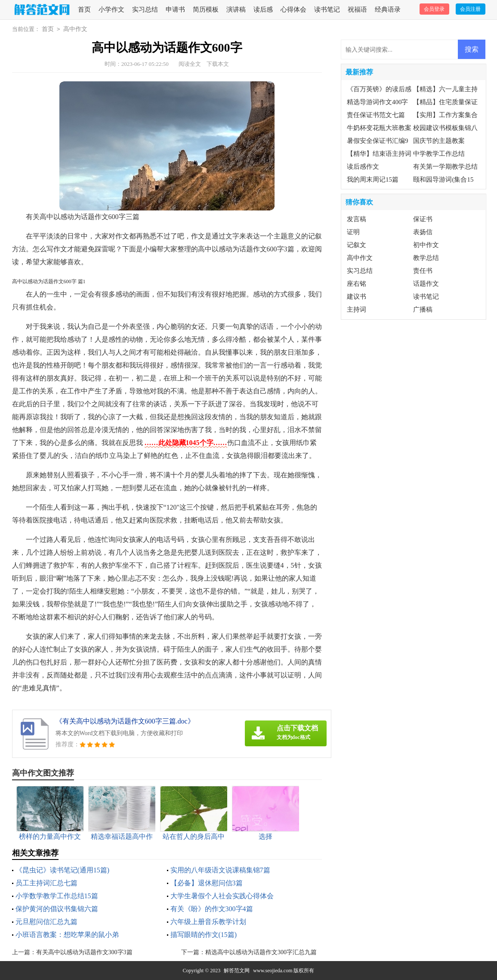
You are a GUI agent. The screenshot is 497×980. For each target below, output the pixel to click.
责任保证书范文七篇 (376, 115)
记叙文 (357, 245)
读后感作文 (363, 167)
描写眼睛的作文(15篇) (204, 935)
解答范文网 (237, 971)
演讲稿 (236, 9)
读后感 (263, 9)
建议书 (357, 297)
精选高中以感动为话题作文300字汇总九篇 (261, 952)
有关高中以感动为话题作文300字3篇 (84, 952)
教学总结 (426, 258)
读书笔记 (327, 9)
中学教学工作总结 (439, 154)
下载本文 (218, 64)
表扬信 (423, 232)
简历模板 (206, 9)
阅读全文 (190, 64)
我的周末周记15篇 (373, 179)
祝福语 (357, 9)
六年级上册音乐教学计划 (208, 922)
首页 (84, 9)
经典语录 (388, 9)
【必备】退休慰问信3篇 (207, 883)
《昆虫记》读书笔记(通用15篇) (63, 870)
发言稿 (357, 219)
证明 (353, 232)
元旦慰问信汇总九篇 (46, 922)
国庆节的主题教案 (439, 141)
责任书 (423, 271)
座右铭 (357, 284)
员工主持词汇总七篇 (46, 883)
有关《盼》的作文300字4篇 (212, 909)
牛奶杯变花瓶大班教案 (379, 128)
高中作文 (75, 29)
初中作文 (426, 245)
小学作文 (111, 9)
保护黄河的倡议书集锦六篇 (57, 909)
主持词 (357, 309)
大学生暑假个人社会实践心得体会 (222, 896)
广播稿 (423, 309)
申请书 (175, 9)
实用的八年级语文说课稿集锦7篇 (220, 870)
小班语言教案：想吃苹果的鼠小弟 (67, 935)
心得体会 (293, 9)
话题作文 (426, 284)
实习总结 (145, 9)
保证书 (423, 219)
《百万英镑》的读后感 (379, 89)
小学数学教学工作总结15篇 (57, 896)
